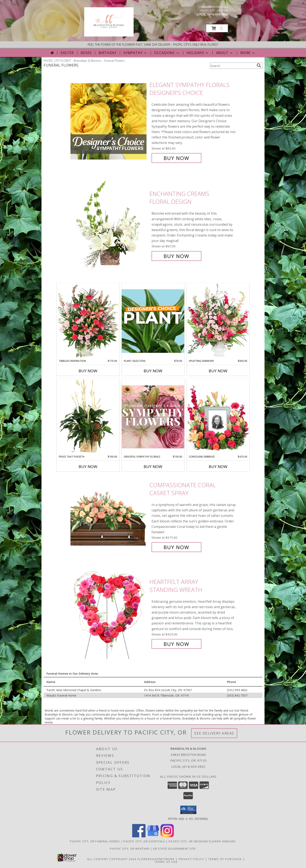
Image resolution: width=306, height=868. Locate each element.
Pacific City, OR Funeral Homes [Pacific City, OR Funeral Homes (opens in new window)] (95, 841)
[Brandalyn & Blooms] (109, 35)
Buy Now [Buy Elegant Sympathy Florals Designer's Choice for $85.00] (176, 158)
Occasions (167, 53)
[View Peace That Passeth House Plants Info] (88, 417)
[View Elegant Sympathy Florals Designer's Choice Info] (109, 121)
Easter (67, 53)
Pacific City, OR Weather (130, 848)
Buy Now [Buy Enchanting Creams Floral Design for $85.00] (176, 256)
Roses (86, 53)
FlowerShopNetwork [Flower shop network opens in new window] (156, 859)
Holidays (198, 53)
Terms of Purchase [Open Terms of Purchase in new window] (225, 859)
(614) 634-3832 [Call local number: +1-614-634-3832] (218, 14)
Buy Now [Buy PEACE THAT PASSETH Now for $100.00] (88, 467)
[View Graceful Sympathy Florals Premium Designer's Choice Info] (153, 417)
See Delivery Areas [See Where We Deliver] (214, 733)
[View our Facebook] (139, 836)
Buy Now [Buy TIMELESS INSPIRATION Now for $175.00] (88, 371)
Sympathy (135, 53)
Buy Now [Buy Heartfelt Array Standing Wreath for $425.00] (176, 644)
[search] (259, 65)
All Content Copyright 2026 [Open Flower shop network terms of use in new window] (112, 859)
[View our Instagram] (167, 836)
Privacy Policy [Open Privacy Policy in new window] (191, 859)
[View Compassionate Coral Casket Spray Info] (109, 516)
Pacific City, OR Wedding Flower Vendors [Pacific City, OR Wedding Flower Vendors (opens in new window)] (202, 841)
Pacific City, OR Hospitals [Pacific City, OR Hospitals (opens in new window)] (144, 841)
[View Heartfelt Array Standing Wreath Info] (109, 613)
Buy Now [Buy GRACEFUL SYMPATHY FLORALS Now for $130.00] (153, 467)
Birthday (108, 53)
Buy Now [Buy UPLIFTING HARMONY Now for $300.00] (218, 371)
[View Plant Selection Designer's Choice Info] (153, 321)
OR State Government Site (174, 848)
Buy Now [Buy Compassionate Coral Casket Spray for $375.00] (176, 547)
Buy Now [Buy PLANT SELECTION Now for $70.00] (153, 371)
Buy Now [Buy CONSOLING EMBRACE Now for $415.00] (218, 467)
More (248, 53)
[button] (217, 28)
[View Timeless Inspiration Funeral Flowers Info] (88, 321)
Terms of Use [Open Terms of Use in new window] (166, 862)
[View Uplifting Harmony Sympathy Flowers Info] (218, 321)
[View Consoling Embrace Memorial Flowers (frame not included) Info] (218, 417)
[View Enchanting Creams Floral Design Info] (109, 225)
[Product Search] (232, 66)
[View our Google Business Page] (153, 836)
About (225, 53)
